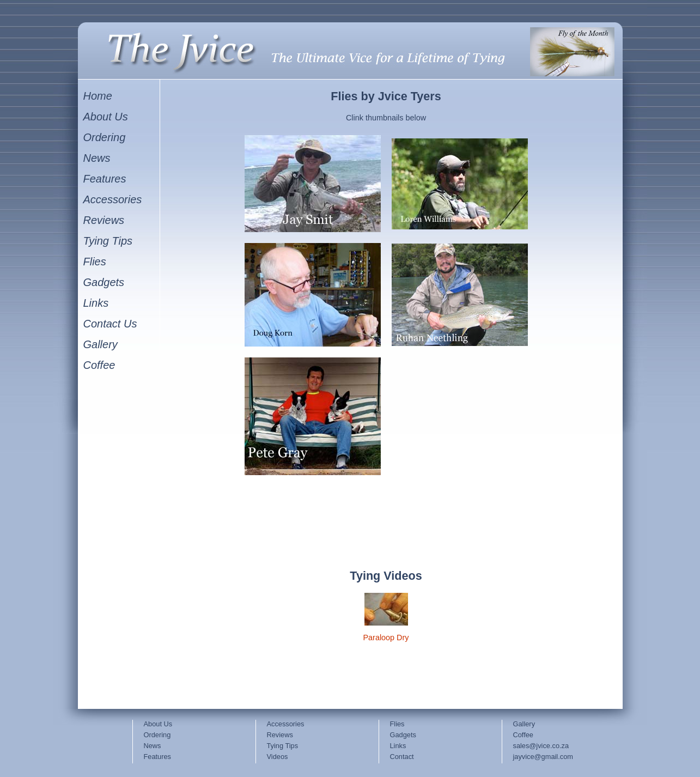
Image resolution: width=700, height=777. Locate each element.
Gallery (524, 724)
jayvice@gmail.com (543, 757)
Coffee (523, 735)
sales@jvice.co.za (541, 746)
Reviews (280, 735)
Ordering (157, 735)
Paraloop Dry (386, 638)
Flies (397, 724)
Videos (278, 757)
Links (398, 746)
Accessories (286, 724)
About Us (158, 724)
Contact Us (110, 324)
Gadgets (403, 735)
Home (98, 96)
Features (158, 757)
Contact (402, 757)
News (153, 746)
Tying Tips (283, 746)
